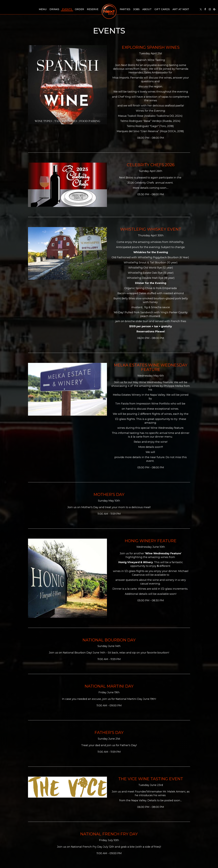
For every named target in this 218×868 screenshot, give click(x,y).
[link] (109, 11)
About (147, 9)
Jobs (136, 9)
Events (67, 9)
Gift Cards (162, 9)
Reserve (93, 9)
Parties (125, 9)
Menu (43, 9)
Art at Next (181, 9)
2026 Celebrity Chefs (141, 183)
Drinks (54, 9)
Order (79, 9)
